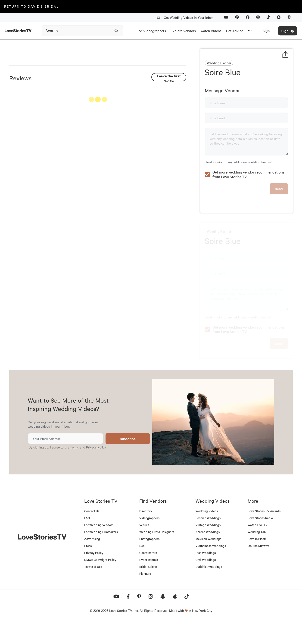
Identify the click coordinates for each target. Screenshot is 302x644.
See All (169, 200)
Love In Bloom (257, 562)
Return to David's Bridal (31, 6)
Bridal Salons (148, 590)
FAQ (87, 541)
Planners (145, 597)
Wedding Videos (207, 534)
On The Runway (258, 569)
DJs (142, 569)
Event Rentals (149, 583)
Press (88, 569)
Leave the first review (169, 177)
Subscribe (128, 462)
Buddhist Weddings (209, 590)
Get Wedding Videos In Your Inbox (187, 17)
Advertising (92, 562)
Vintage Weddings (208, 548)
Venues (144, 548)
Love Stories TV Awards (264, 534)
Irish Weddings (206, 576)
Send (279, 220)
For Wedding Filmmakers (101, 555)
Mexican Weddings (208, 562)
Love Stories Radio (260, 541)
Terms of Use (93, 590)
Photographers (149, 562)
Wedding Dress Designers (157, 555)
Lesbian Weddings (208, 541)
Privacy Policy (96, 470)
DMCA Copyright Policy (100, 583)
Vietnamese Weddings (211, 569)
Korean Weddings (208, 555)
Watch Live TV (258, 548)
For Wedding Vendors (99, 548)
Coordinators (148, 576)
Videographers (149, 541)
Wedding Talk (257, 555)
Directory (146, 534)
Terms (75, 470)
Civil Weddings (206, 583)
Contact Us (92, 534)
